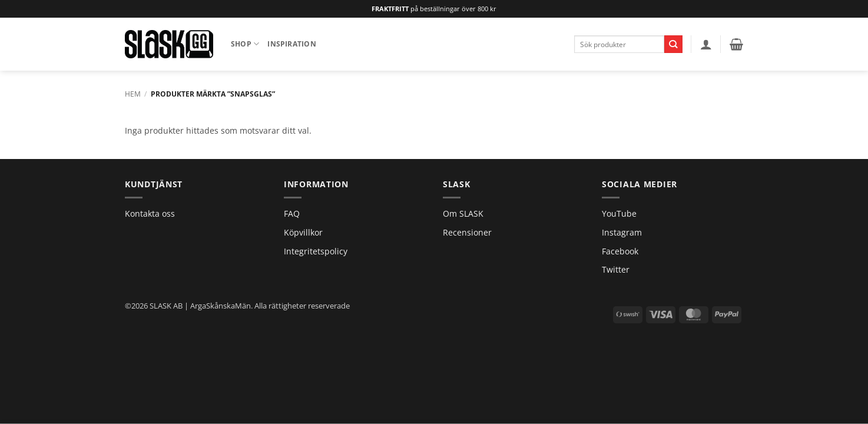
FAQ (292, 213)
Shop (245, 44)
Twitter (616, 269)
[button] (706, 44)
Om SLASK (463, 213)
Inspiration (292, 44)
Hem (133, 94)
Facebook (620, 251)
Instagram (622, 232)
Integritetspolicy (316, 251)
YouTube (619, 213)
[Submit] (673, 44)
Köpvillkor (303, 232)
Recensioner (467, 232)
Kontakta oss (150, 213)
